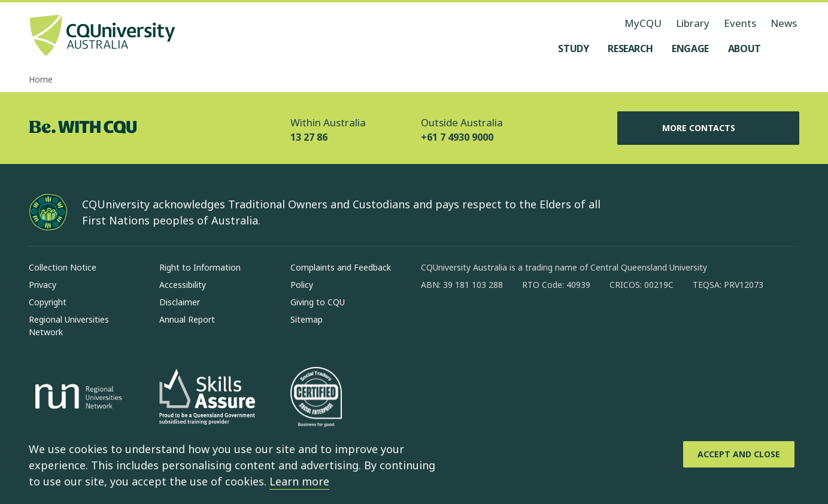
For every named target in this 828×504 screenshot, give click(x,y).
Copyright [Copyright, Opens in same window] (48, 302)
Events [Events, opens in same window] (740, 23)
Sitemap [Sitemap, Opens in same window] (307, 319)
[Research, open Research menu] (630, 48)
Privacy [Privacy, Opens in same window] (43, 285)
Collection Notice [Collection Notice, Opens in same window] (63, 267)
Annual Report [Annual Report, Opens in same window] (187, 319)
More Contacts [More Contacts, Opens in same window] (708, 128)
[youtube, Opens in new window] (559, 323)
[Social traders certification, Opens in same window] (316, 398)
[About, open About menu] (744, 48)
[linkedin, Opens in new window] (496, 323)
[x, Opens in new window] (527, 323)
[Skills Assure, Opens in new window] (207, 398)
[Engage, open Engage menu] (690, 48)
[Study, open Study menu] (573, 48)
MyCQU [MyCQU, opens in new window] (643, 23)
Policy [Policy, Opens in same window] (302, 285)
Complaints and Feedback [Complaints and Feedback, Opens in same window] (341, 267)
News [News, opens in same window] (784, 23)
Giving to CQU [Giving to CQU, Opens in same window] (318, 302)
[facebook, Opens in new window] (434, 323)
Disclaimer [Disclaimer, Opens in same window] (180, 302)
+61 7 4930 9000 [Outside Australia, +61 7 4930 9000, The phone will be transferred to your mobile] (457, 137)
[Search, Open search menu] (787, 48)
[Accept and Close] (739, 454)
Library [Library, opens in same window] (693, 23)
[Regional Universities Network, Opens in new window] (77, 398)
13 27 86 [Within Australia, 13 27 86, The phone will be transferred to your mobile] (309, 137)
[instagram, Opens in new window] (465, 323)
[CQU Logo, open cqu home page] (102, 37)
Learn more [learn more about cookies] (299, 481)
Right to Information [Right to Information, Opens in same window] (200, 267)
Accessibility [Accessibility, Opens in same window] (183, 285)
